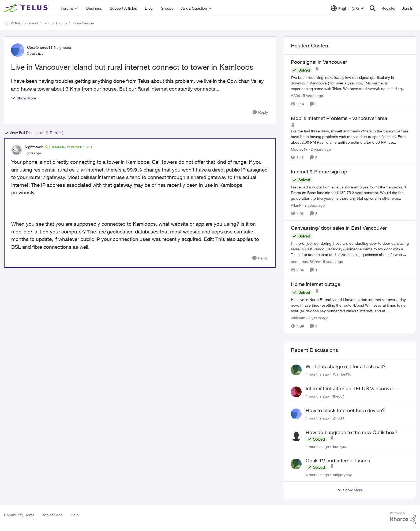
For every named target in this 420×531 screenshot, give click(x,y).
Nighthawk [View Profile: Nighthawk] (34, 147)
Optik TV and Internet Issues (338, 461)
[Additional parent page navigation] (47, 23)
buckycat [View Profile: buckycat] (341, 446)
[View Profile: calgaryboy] (296, 464)
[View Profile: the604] (296, 392)
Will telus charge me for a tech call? (346, 366)
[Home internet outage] (350, 305)
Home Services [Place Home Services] (84, 23)
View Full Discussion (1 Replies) (34, 133)
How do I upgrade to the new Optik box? (352, 432)
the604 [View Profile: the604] (339, 396)
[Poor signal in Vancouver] (350, 83)
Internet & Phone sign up (319, 172)
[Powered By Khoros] (403, 518)
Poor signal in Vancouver (319, 62)
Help (75, 515)
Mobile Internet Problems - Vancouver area (339, 118)
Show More (24, 98)
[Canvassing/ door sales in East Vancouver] (350, 249)
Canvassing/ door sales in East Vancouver (339, 228)
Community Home (19, 515)
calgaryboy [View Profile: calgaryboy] (342, 475)
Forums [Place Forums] (61, 23)
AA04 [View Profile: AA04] (295, 96)
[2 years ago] (320, 149)
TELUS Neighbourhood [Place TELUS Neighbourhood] (21, 23)
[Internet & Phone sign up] (350, 193)
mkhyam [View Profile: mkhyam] (298, 318)
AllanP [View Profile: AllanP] (296, 205)
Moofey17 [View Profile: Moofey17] (299, 149)
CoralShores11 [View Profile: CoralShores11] (40, 47)
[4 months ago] (317, 374)
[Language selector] (347, 8)
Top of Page (53, 515)
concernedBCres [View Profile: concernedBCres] (305, 261)
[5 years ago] (312, 96)
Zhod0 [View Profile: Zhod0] (338, 418)
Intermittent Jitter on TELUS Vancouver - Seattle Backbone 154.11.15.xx (351, 389)
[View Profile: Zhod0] (296, 414)
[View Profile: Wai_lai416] (296, 370)
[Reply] (260, 112)
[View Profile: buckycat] (296, 436)
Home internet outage (316, 284)
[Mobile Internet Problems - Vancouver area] (350, 136)
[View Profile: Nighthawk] (17, 150)
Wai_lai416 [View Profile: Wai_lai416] (342, 374)
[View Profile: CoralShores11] (18, 50)
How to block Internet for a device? (345, 410)
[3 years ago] (317, 318)
